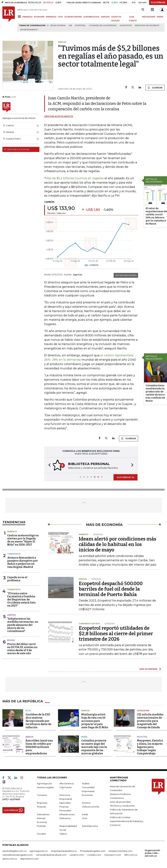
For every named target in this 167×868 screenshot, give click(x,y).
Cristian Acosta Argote (59, 116)
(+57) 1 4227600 (11, 799)
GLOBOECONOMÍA (73, 17)
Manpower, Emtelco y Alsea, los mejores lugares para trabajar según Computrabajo (150, 747)
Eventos (86, 802)
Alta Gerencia (67, 783)
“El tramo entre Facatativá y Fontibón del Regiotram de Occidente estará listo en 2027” (21, 599)
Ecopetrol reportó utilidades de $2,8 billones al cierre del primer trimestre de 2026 (116, 633)
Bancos (30, 736)
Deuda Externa (58, 26)
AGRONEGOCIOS (91, 17)
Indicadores (43, 814)
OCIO (60, 17)
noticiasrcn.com (113, 854)
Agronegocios (44, 783)
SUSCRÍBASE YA (125, 477)
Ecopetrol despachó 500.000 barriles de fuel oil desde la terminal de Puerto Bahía (111, 589)
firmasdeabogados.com (93, 851)
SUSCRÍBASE (158, 2)
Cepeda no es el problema (17, 579)
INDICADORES (149, 17)
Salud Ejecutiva (90, 826)
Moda (84, 736)
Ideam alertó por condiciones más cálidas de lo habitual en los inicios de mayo (117, 544)
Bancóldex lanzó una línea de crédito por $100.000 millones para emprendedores (39, 747)
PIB (70, 26)
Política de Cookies (120, 817)
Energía (85, 710)
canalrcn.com (77, 854)
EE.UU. (28, 710)
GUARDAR (155, 88)
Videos (63, 833)
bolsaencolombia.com (120, 851)
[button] (49, 465)
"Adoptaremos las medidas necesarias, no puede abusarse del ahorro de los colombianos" (23, 625)
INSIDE (160, 17)
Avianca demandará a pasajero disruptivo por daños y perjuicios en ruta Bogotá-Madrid (23, 562)
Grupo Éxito (126, 26)
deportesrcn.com (29, 858)
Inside (85, 814)
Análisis (86, 783)
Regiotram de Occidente (147, 26)
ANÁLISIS (105, 17)
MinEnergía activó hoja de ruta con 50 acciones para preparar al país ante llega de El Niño (95, 721)
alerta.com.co (10, 858)
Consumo (42, 795)
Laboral (12, 615)
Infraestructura (67, 814)
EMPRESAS (51, 17)
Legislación (143, 710)
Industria (142, 736)
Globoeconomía (91, 806)
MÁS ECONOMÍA (148, 669)
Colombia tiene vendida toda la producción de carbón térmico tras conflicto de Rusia (155, 393)
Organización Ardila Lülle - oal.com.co (152, 853)
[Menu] (20, 17)
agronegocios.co (39, 851)
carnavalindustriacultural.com (51, 854)
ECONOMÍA (39, 17)
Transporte (14, 554)
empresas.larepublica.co (64, 851)
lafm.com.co (131, 854)
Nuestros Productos (120, 794)
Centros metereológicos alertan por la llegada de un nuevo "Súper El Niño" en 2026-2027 (23, 540)
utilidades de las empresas (103, 26)
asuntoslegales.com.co (14, 851)
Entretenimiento (29, 30)
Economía (87, 795)
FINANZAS (27, 17)
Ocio (85, 818)
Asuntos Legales (45, 787)
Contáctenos (117, 798)
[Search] (143, 10)
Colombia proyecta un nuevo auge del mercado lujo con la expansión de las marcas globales (94, 747)
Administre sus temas (17, 149)
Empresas (42, 802)
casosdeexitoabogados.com (18, 854)
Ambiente (12, 531)
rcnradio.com (94, 854)
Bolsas (11, 640)
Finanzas (41, 806)
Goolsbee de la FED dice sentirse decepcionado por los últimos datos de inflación (38, 721)
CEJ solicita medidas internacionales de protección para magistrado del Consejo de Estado (150, 721)
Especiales (65, 802)
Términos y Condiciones (122, 805)
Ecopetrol (80, 26)
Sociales (41, 833)
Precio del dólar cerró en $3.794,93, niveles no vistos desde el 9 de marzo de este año (22, 648)
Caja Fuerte (66, 787)
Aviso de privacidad (120, 802)
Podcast (41, 826)
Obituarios (65, 818)
